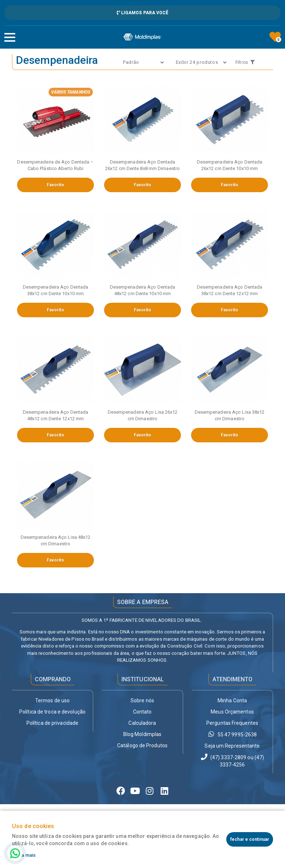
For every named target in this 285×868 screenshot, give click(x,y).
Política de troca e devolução (52, 712)
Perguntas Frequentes (232, 723)
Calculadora (142, 723)
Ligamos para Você (143, 13)
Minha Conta (232, 700)
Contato (142, 712)
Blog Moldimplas (142, 734)
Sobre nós (142, 700)
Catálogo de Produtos (142, 745)
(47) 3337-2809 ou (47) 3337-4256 (232, 760)
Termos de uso (52, 700)
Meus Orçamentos (232, 712)
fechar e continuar (250, 839)
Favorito (56, 185)
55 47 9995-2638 (232, 734)
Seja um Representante (232, 746)
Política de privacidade (52, 723)
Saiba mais (24, 855)
